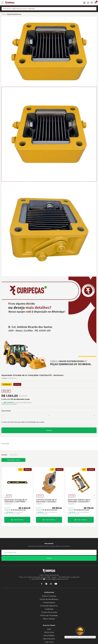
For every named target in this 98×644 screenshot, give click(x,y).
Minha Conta (49, 632)
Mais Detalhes (19, 520)
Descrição (5, 444)
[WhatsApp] (84, 3)
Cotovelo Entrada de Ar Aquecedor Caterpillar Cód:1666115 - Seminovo (46, 501)
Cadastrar (49, 558)
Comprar (49, 430)
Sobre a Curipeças (49, 596)
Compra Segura (49, 603)
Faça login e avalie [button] (13, 460)
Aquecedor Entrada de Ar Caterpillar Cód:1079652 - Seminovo (16, 501)
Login (49, 629)
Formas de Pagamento (49, 606)
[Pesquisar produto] (95, 9)
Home (4, 14)
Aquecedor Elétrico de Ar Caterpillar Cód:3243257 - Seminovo (79, 501)
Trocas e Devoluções (49, 612)
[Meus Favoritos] (92, 3)
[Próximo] (94, 496)
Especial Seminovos (14, 14)
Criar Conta (49, 642)
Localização (49, 609)
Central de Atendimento (49, 599)
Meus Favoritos (49, 639)
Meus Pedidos (49, 636)
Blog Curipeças (49, 619)
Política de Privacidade (49, 616)
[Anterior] (4, 496)
